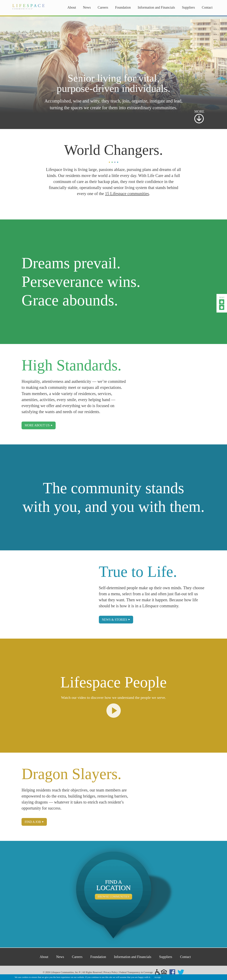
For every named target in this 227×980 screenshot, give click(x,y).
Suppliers (188, 7)
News (87, 7)
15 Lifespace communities (127, 194)
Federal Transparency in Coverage (136, 972)
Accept (158, 977)
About (72, 7)
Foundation (123, 7)
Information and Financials (156, 7)
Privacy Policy (111, 972)
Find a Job (33, 822)
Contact (207, 7)
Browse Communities (113, 897)
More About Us (37, 425)
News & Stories (115, 620)
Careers (103, 7)
